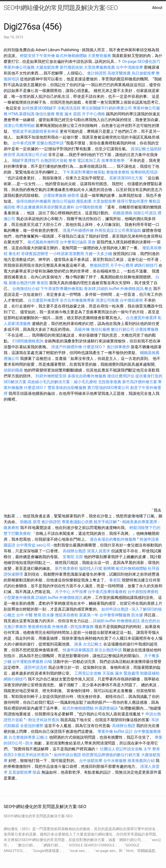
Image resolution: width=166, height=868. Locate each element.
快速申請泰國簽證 (78, 650)
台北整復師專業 (22, 737)
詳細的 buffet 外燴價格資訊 (120, 289)
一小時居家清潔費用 (67, 254)
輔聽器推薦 (150, 353)
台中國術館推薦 (89, 207)
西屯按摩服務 (83, 627)
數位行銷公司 (123, 329)
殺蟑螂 (109, 568)
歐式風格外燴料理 (44, 242)
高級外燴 (82, 329)
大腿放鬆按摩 (48, 67)
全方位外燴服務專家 (78, 300)
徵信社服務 (45, 114)
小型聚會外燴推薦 (19, 598)
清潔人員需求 (98, 551)
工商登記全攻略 (88, 673)
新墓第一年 (89, 615)
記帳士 (42, 737)
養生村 (14, 254)
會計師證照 (97, 73)
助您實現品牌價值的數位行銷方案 (111, 755)
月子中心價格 (93, 114)
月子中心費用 (122, 265)
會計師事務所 (118, 347)
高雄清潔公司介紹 (32, 155)
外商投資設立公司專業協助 (118, 230)
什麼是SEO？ (94, 347)
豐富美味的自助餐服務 (67, 388)
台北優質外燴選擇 (43, 300)
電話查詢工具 (89, 161)
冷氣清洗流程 (69, 108)
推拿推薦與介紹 (141, 761)
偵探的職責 (13, 370)
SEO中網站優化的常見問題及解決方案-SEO (61, 8)
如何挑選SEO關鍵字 (39, 108)
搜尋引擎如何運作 (132, 201)
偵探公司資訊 (145, 213)
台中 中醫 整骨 (29, 615)
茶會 (92, 242)
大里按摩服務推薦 (100, 67)
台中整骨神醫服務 (115, 615)
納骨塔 (73, 195)
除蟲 (37, 772)
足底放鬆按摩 (21, 772)
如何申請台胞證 (115, 609)
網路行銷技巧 (146, 265)
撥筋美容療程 (67, 615)
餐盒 (148, 289)
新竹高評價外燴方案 (140, 382)
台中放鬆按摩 (91, 761)
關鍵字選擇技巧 (26, 161)
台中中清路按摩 (130, 67)
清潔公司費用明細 (19, 126)
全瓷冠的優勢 (32, 726)
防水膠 (48, 615)
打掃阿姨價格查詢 (28, 341)
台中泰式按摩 (24, 143)
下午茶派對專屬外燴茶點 (84, 172)
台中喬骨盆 (26, 545)
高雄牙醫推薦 (119, 73)
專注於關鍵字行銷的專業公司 (107, 108)
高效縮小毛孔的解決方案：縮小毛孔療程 (62, 382)
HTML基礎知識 (21, 114)
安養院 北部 (73, 557)
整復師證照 (99, 265)
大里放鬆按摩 (105, 201)
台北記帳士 (93, 644)
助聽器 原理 (30, 522)
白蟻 (48, 662)
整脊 (72, 161)
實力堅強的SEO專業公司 (108, 388)
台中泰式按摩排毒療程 (108, 592)
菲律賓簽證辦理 (35, 254)
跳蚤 (78, 644)
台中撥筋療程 (132, 300)
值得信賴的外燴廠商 (34, 201)
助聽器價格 (123, 213)
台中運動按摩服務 (28, 662)
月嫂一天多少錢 (98, 254)
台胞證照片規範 (54, 161)
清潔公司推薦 (107, 300)
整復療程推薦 (39, 627)
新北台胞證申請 (108, 650)
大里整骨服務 (99, 56)
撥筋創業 (84, 201)
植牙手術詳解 (105, 522)
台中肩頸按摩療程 (143, 592)
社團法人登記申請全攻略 (121, 749)
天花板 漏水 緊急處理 (121, 673)
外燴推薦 (60, 627)
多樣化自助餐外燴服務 (87, 376)
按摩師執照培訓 (144, 172)
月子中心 (63, 592)
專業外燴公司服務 (20, 67)
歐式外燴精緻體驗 (71, 56)
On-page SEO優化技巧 (141, 62)
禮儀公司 (11, 359)
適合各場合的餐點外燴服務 (113, 539)
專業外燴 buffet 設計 (115, 732)
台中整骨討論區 (74, 242)
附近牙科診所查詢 (44, 720)
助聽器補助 (150, 673)
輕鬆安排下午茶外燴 (38, 56)
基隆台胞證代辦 (22, 283)
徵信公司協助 (64, 201)
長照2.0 (10, 755)
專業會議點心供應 (77, 522)
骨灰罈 (90, 289)
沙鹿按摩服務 (55, 195)
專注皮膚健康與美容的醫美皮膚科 (45, 207)
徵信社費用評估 (121, 376)
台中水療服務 (115, 761)
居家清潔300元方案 (126, 178)
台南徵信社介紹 (26, 289)
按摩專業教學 (113, 161)
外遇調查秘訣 (106, 708)
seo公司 (44, 545)
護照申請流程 (36, 667)
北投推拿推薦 (110, 382)
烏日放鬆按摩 (144, 73)
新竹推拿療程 (67, 568)
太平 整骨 (152, 749)
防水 (29, 743)
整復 (60, 114)
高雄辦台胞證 (74, 551)
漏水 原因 (73, 114)
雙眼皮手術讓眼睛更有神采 (36, 131)
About (157, 8)
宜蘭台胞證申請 (50, 143)
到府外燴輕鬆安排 (51, 376)
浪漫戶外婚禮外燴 (78, 230)
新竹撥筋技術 (71, 67)
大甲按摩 (79, 592)
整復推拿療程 (118, 172)
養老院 (42, 283)
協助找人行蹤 (91, 568)
